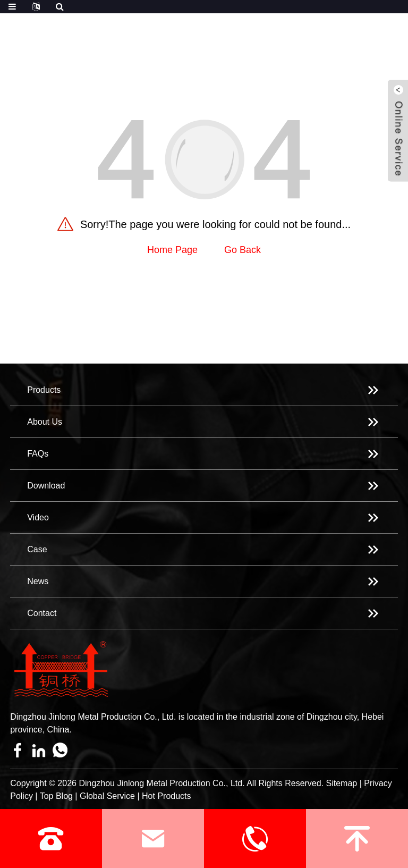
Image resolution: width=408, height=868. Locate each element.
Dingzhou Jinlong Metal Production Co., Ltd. (161, 783)
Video (38, 517)
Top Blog (56, 796)
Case (37, 549)
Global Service (107, 796)
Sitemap (342, 783)
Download (46, 486)
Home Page (172, 250)
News (38, 581)
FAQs (38, 454)
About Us (45, 422)
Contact (42, 613)
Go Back (243, 250)
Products (44, 390)
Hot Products (166, 796)
